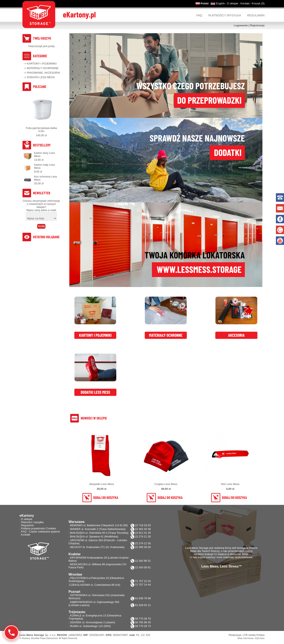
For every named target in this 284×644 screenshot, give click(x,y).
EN (148, 635)
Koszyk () (258, 3)
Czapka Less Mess (166, 484)
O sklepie (233, 3)
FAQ (199, 15)
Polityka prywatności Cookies (38, 528)
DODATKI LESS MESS (41, 77)
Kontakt (245, 3)
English (220, 3)
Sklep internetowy (245, 638)
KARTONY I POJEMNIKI (42, 64)
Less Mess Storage (32, 635)
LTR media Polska (254, 635)
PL (138, 635)
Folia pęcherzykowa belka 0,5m (41, 130)
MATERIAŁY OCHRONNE (43, 68)
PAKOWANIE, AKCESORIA (44, 73)
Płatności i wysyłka (225, 15)
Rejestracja (257, 25)
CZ (143, 635)
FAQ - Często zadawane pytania (40, 532)
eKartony (26, 638)
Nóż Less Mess (230, 484)
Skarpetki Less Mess (102, 484)
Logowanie (241, 25)
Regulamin (256, 15)
